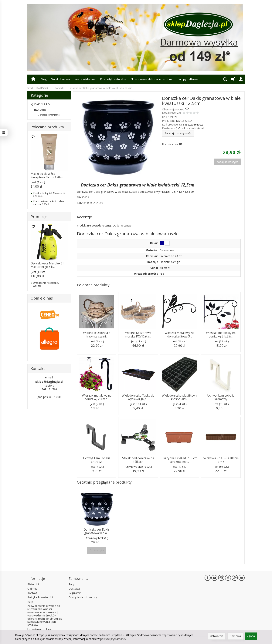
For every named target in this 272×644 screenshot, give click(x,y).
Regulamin (75, 593)
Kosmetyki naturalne (113, 79)
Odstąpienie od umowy (83, 597)
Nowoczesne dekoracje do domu (152, 79)
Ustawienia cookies (39, 629)
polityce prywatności (113, 639)
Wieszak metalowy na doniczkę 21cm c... (97, 397)
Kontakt (32, 593)
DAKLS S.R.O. (184, 121)
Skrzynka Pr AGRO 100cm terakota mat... (179, 460)
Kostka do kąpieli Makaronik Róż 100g (49, 195)
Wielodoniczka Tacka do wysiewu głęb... (138, 397)
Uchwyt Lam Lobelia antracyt (97, 460)
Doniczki (40, 110)
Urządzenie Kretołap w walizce (46, 284)
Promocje (39, 217)
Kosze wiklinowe (85, 79)
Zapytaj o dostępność (178, 133)
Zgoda (251, 636)
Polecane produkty (93, 285)
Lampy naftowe (188, 79)
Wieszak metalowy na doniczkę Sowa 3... (179, 335)
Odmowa (235, 636)
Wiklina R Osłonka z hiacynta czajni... (97, 335)
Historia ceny (172, 144)
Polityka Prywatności (40, 597)
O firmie (32, 589)
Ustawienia (217, 636)
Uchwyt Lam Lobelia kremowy (221, 397)
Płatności (33, 584)
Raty (30, 602)
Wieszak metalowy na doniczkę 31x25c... (221, 335)
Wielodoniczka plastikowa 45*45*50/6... (179, 397)
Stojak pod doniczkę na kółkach (138, 460)
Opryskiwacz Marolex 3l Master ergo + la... (47, 265)
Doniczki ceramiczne (49, 115)
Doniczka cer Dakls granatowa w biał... (97, 531)
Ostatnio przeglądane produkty (104, 482)
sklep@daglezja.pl (49, 382)
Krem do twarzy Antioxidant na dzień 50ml (49, 203)
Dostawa (74, 589)
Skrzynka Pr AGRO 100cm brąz (221, 460)
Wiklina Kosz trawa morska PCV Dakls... (138, 335)
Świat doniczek (61, 79)
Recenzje (84, 217)
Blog (44, 79)
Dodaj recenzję (122, 225)
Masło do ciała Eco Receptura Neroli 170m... (47, 175)
